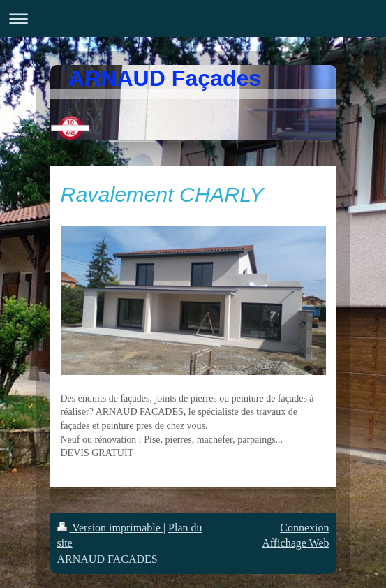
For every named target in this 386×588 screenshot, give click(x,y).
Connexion (304, 528)
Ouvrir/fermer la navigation (193, 19)
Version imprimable (110, 528)
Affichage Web (295, 543)
